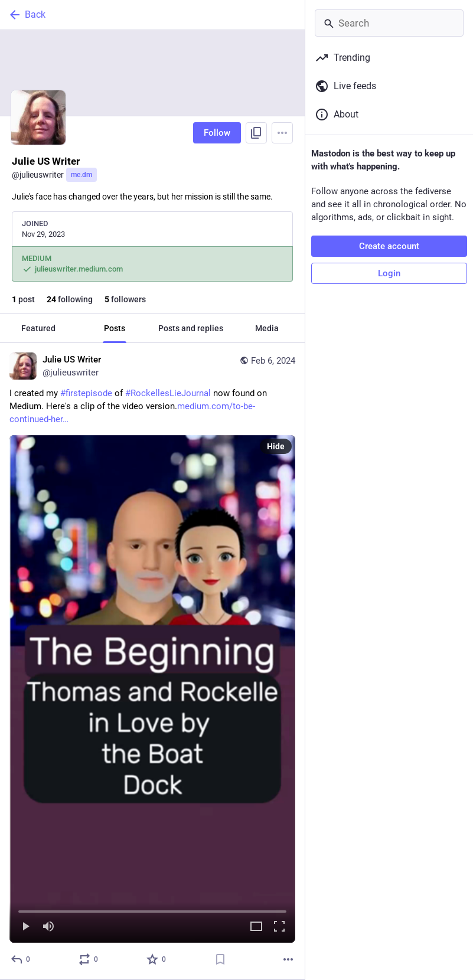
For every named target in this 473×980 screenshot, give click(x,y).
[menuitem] (152, 689)
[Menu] (282, 133)
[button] (152, 689)
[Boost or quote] (89, 959)
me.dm (81, 175)
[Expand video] (256, 927)
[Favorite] (157, 959)
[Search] (389, 23)
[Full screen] (279, 927)
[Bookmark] (220, 959)
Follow (217, 133)
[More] (288, 959)
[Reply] (21, 959)
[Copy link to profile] (256, 133)
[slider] (152, 909)
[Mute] (48, 927)
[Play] (25, 927)
